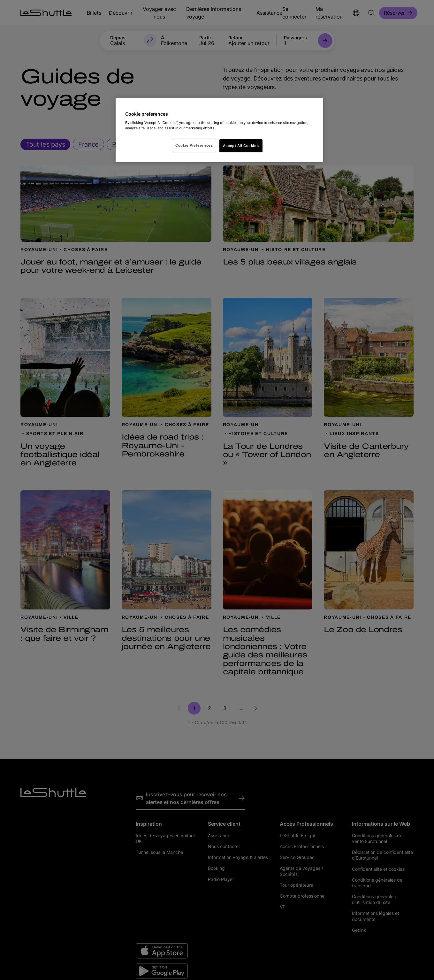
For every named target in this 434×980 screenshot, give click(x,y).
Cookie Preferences (194, 145)
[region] (219, 130)
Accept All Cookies (241, 146)
